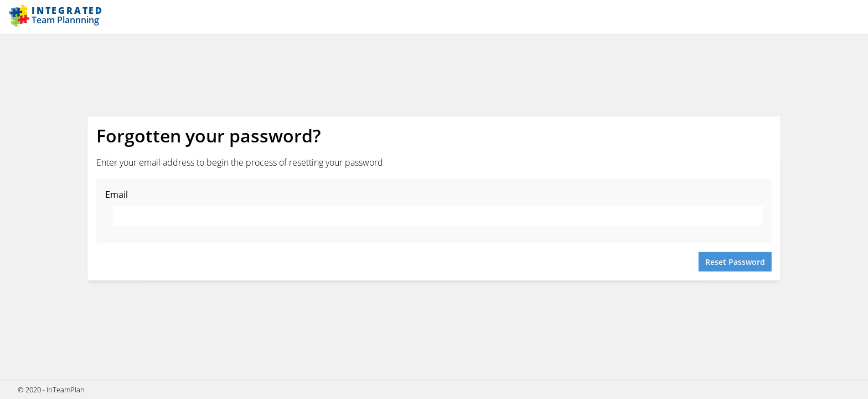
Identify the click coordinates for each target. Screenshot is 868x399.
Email (117, 195)
